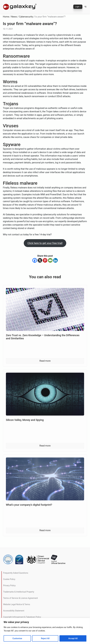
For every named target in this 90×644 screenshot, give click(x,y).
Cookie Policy (9, 579)
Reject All (45, 638)
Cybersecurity (26, 17)
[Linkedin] (55, 260)
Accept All (73, 638)
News (14, 17)
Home (6, 17)
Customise (17, 638)
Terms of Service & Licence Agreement (20, 598)
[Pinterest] (45, 260)
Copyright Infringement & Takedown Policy (22, 617)
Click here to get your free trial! (45, 243)
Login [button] (77, 7)
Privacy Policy (9, 585)
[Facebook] (35, 260)
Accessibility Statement (14, 611)
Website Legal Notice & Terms (17, 604)
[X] (40, 260)
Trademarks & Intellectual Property (19, 592)
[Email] (50, 260)
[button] (85, 7)
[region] (45, 631)
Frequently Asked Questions (16, 573)
